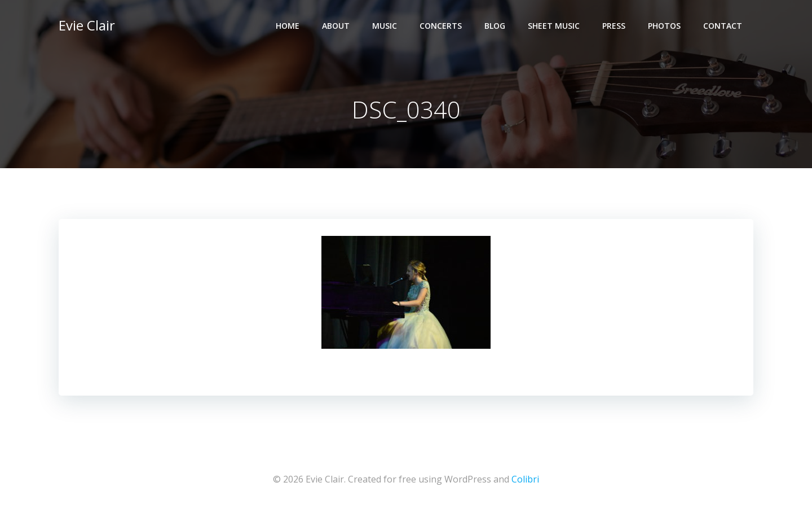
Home (288, 26)
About (336, 26)
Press (614, 26)
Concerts (441, 26)
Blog (495, 26)
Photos (664, 26)
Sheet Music (554, 26)
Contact (723, 26)
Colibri (525, 479)
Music (385, 26)
